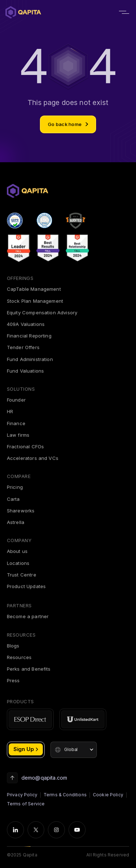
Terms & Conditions (65, 795)
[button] (74, 750)
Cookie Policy (108, 795)
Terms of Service (26, 804)
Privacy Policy (22, 795)
